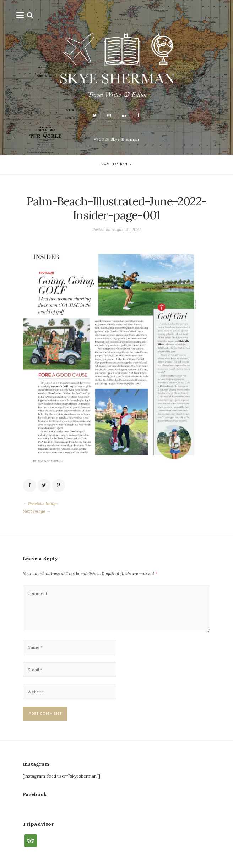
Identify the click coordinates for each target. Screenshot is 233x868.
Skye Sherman (125, 139)
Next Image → (37, 511)
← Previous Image (40, 504)
